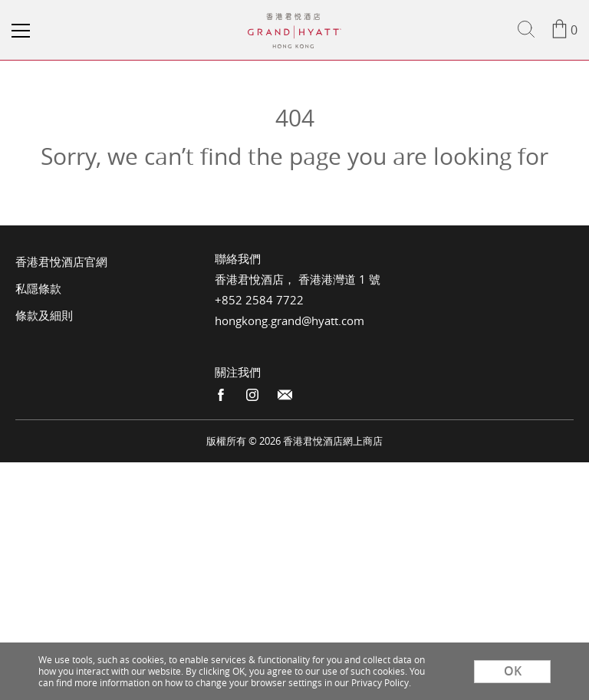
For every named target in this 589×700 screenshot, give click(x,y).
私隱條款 (38, 288)
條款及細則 (44, 315)
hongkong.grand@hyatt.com (290, 320)
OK (513, 671)
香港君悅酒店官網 (61, 261)
